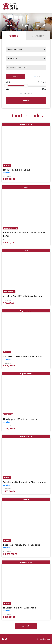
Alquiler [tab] (38, 36)
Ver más (26, 626)
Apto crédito (27, 94)
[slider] (6, 86)
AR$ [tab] (37, 76)
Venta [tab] (14, 36)
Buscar (26, 101)
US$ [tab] (16, 76)
